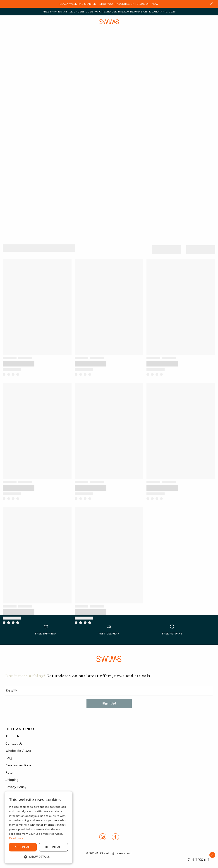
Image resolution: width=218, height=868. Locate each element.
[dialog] (38, 827)
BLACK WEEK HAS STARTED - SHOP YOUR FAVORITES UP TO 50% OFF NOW (109, 4)
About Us (12, 736)
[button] (38, 857)
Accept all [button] (23, 847)
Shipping (12, 780)
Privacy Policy (16, 787)
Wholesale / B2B (18, 751)
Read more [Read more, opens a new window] (16, 838)
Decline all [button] (53, 847)
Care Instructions (18, 765)
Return (10, 772)
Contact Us (14, 743)
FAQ (9, 758)
